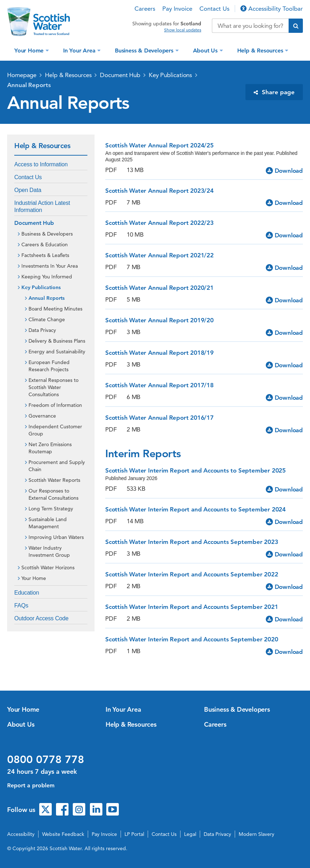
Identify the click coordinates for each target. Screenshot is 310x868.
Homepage (22, 75)
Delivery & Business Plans (57, 341)
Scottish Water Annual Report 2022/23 (159, 223)
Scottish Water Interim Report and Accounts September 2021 (192, 607)
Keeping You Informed (47, 277)
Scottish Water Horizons (48, 567)
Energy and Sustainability (57, 352)
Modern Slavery (256, 834)
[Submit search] (296, 26)
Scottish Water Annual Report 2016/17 (159, 418)
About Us (206, 51)
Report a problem (31, 785)
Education (27, 593)
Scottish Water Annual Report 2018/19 (159, 353)
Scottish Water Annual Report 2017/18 (159, 385)
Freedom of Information (55, 405)
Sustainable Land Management (48, 523)
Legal (190, 834)
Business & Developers (145, 51)
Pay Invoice (177, 9)
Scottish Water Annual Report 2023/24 (159, 191)
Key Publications (170, 75)
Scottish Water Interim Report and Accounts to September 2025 (195, 470)
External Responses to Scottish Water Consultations (54, 387)
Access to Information (41, 164)
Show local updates (183, 30)
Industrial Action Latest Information (42, 206)
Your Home (30, 51)
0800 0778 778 (46, 759)
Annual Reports (29, 85)
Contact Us (214, 9)
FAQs (21, 605)
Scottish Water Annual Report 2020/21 (159, 288)
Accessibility (21, 834)
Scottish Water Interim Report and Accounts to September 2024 (195, 509)
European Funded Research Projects (49, 366)
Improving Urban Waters (56, 537)
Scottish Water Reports (54, 480)
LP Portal (134, 834)
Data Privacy (42, 330)
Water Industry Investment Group (49, 551)
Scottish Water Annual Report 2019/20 (159, 320)
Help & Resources (261, 51)
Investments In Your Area (50, 266)
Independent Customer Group (55, 430)
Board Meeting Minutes (55, 309)
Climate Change (47, 319)
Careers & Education (45, 244)
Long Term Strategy (51, 509)
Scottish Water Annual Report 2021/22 (159, 255)
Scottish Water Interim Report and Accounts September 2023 (192, 542)
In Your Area (80, 51)
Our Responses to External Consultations (54, 494)
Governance (42, 416)
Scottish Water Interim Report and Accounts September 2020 (192, 639)
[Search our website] (250, 26)
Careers (145, 9)
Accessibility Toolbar (272, 9)
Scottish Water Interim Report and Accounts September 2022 (192, 574)
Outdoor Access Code (41, 618)
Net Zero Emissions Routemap (50, 448)
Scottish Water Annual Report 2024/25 (159, 145)
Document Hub (120, 75)
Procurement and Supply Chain (57, 466)
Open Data (28, 190)
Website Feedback (63, 834)
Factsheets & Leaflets (45, 255)
